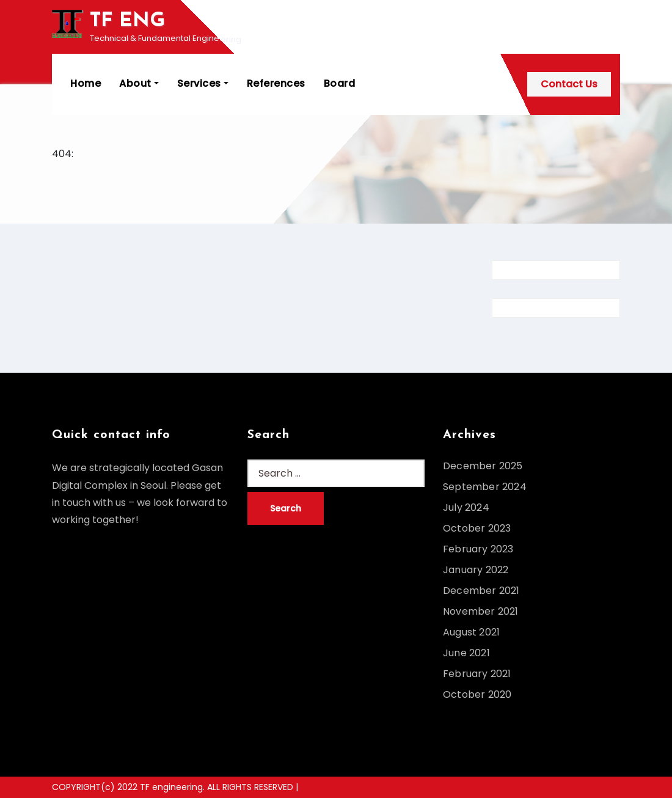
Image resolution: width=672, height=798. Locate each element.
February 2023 (478, 549)
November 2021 (481, 611)
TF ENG (127, 21)
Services (203, 83)
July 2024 (466, 507)
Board (340, 83)
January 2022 (476, 570)
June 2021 (466, 653)
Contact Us (569, 84)
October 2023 (477, 528)
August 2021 (471, 632)
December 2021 (481, 591)
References (276, 83)
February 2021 (477, 674)
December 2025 (483, 466)
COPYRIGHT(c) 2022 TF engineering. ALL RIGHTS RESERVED (174, 787)
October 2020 (477, 694)
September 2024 (485, 487)
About (139, 83)
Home (86, 83)
